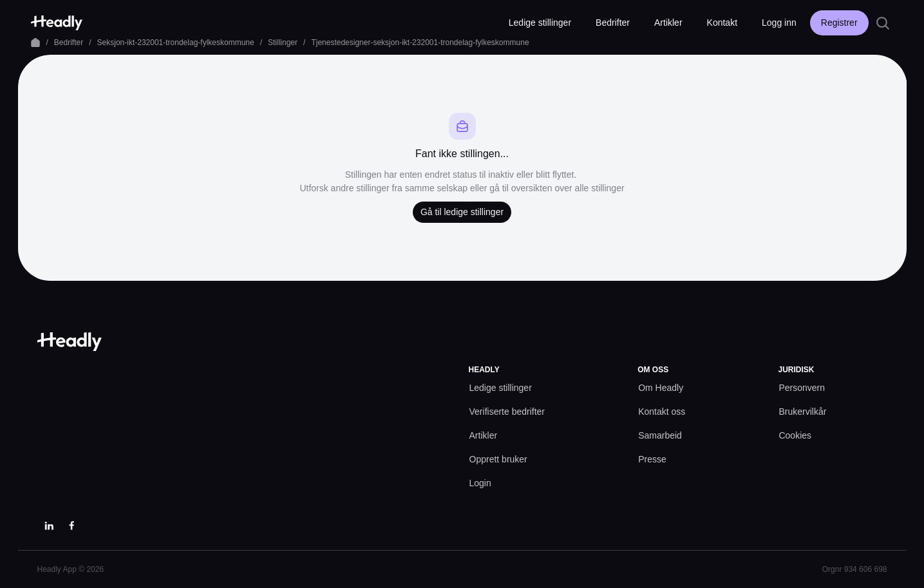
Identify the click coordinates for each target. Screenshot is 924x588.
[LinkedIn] (49, 526)
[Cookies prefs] (795, 436)
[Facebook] (72, 526)
